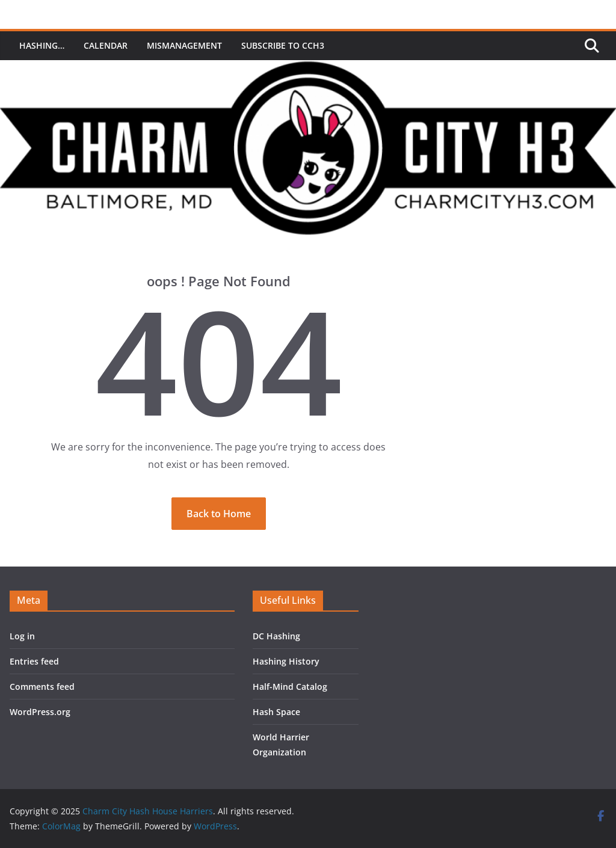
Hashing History (286, 661)
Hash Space (276, 712)
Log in (22, 636)
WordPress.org (40, 712)
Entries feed (34, 661)
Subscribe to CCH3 (283, 45)
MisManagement (184, 45)
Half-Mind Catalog (290, 687)
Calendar (106, 45)
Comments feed (42, 687)
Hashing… (42, 45)
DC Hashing (276, 636)
